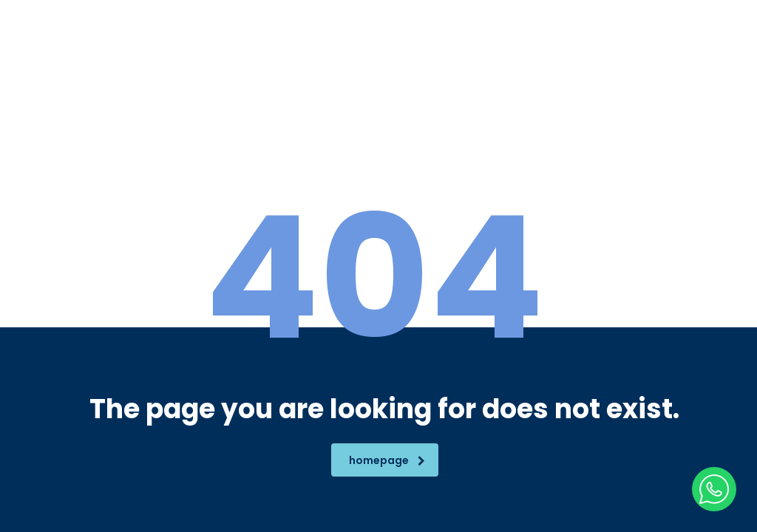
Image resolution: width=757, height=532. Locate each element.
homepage (387, 460)
